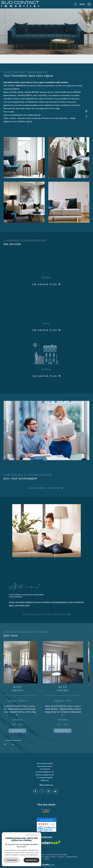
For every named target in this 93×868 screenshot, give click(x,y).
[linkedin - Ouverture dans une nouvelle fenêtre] (55, 791)
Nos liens (61, 856)
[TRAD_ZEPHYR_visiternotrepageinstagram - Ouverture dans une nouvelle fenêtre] (48, 791)
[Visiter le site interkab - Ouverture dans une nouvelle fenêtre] (51, 842)
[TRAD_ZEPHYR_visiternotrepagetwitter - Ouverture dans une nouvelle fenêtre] (41, 791)
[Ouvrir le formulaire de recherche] (69, 4)
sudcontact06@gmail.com (45, 772)
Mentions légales (44, 856)
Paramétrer (12, 860)
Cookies (47, 859)
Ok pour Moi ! (31, 860)
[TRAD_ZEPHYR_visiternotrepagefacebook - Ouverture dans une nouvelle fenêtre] (35, 791)
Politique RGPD (71, 856)
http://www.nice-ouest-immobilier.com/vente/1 (39, 89)
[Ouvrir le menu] (85, 4)
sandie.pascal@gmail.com (45, 775)
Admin (54, 856)
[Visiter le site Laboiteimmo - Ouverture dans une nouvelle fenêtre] (47, 863)
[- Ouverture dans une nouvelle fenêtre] (46, 810)
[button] (13, 744)
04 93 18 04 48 (45, 769)
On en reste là (32, 835)
